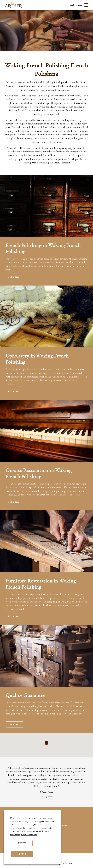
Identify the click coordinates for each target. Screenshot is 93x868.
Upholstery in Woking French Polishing (37, 359)
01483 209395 (76, 5)
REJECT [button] (22, 843)
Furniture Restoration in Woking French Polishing (41, 584)
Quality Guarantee (25, 695)
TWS (70, 864)
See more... (14, 277)
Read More (15, 835)
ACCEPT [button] (22, 854)
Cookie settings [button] (29, 835)
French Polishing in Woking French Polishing (43, 248)
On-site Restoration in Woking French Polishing (39, 473)
